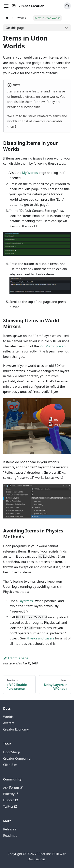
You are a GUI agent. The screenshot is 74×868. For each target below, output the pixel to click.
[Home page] (7, 18)
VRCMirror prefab (53, 346)
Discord (11, 800)
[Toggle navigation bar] (6, 6)
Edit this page (16, 658)
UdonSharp (12, 752)
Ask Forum (13, 788)
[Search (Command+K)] (67, 6)
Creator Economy (16, 729)
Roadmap (10, 836)
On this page (15, 28)
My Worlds (30, 173)
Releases (10, 829)
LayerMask (27, 601)
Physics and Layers (40, 638)
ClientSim (10, 765)
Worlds (8, 717)
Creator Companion (18, 758)
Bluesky (11, 794)
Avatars (9, 723)
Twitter (10, 806)
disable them (23, 102)
